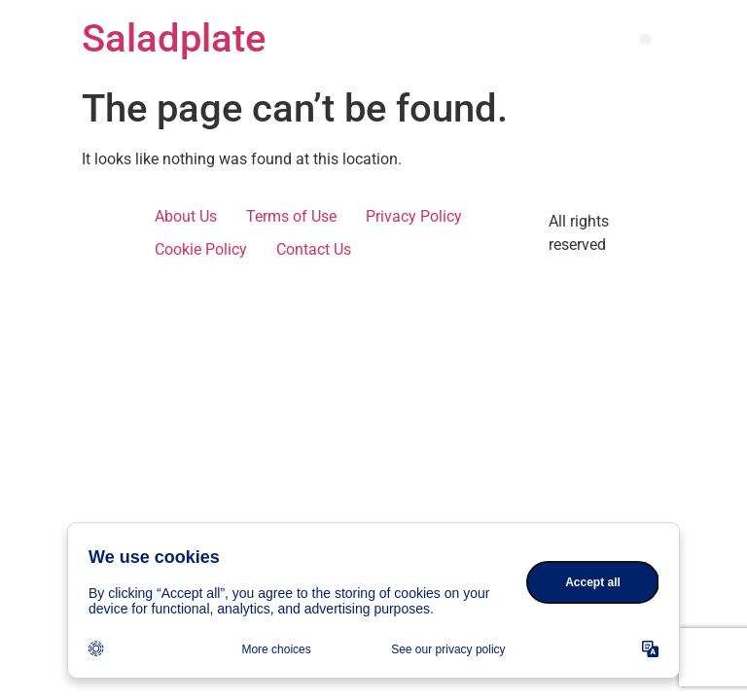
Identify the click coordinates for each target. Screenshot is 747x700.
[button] (645, 39)
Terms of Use (291, 216)
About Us (186, 216)
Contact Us (314, 249)
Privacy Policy (414, 216)
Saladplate (174, 38)
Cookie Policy (201, 249)
